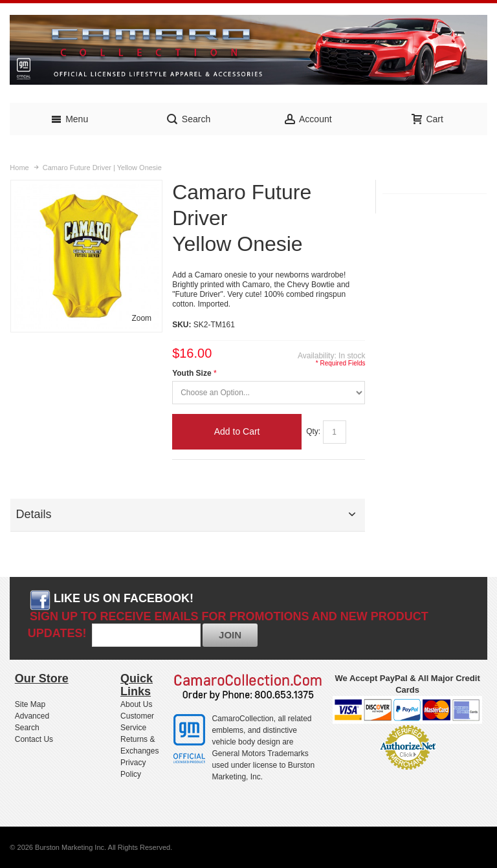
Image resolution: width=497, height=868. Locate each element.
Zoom (141, 318)
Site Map (30, 704)
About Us (136, 704)
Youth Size (192, 373)
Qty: (313, 431)
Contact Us (34, 739)
